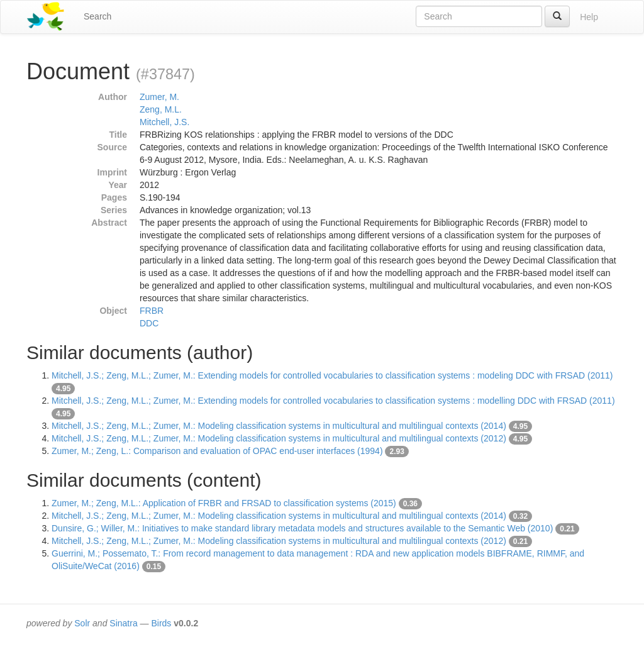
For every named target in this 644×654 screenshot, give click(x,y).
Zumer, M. (159, 97)
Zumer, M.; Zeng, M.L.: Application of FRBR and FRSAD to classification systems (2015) (224, 503)
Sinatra (123, 623)
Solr (82, 623)
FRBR (152, 311)
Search (97, 16)
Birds (161, 623)
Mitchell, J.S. (164, 122)
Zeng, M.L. (161, 109)
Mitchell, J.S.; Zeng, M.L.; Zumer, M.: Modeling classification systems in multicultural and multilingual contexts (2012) (279, 438)
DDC (149, 323)
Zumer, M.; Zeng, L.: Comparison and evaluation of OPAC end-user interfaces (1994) (217, 451)
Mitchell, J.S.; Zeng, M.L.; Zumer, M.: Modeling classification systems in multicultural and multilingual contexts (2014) (279, 426)
